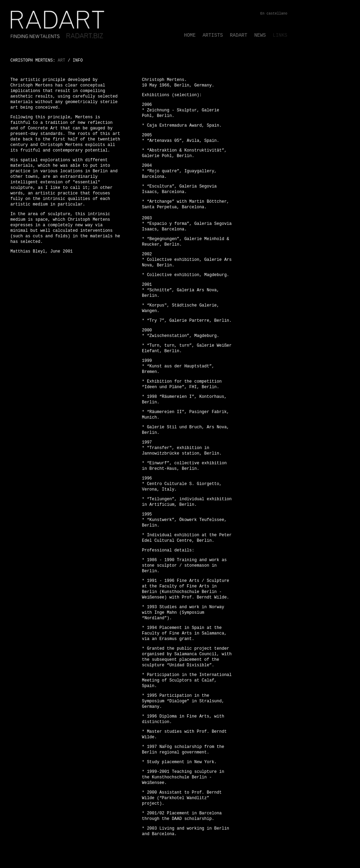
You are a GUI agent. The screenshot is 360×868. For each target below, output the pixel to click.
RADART (238, 35)
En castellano (274, 14)
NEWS (260, 35)
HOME (190, 35)
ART (62, 61)
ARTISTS (213, 35)
